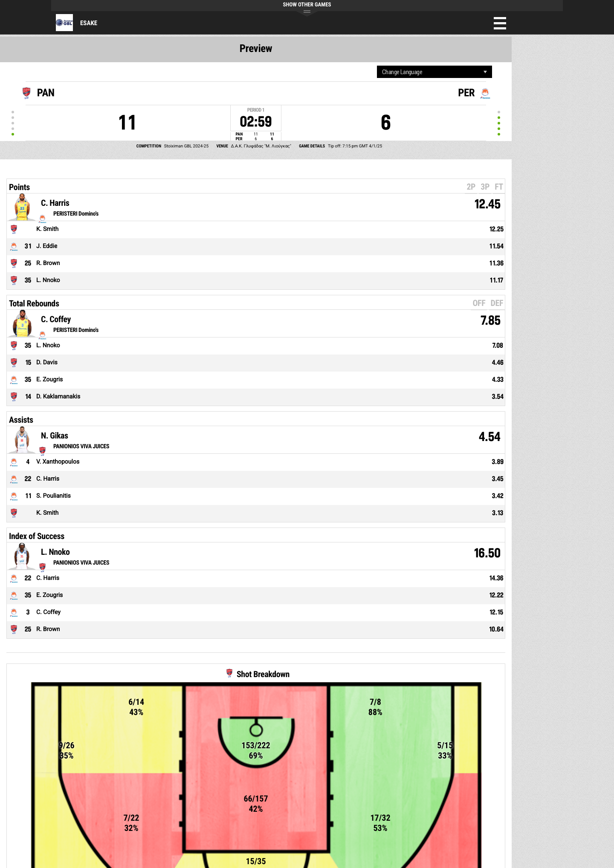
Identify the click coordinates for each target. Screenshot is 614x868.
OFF (479, 303)
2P (471, 187)
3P (485, 187)
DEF (497, 303)
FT (499, 187)
